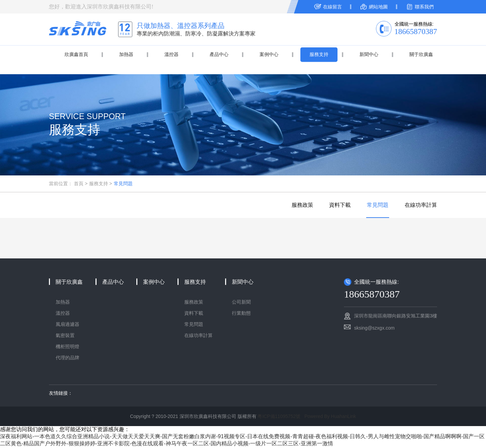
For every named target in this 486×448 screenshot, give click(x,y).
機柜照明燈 (67, 347)
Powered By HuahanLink (330, 417)
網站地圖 (378, 7)
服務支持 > (101, 184)
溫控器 (171, 54)
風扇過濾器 (67, 325)
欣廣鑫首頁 (76, 54)
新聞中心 (369, 54)
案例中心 (269, 54)
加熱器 (126, 54)
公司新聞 (241, 303)
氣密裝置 (65, 336)
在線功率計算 (421, 205)
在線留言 (332, 7)
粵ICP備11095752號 (279, 417)
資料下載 (338, 205)
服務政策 (300, 205)
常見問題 (123, 184)
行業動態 (241, 314)
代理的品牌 (67, 358)
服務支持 (319, 54)
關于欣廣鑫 (421, 54)
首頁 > (81, 184)
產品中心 (219, 54)
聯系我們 (424, 7)
